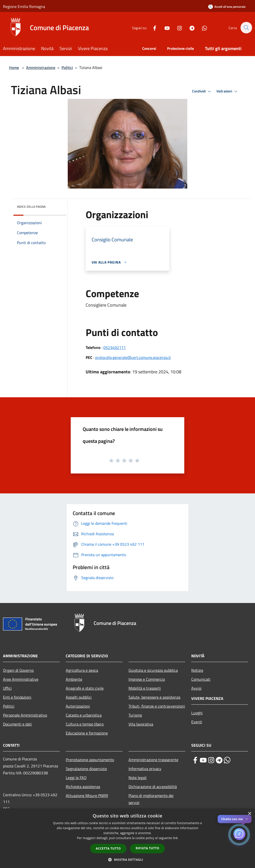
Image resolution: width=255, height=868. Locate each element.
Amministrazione (41, 67)
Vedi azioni (228, 91)
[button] (127, 860)
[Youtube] (164, 28)
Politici (67, 67)
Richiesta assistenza (83, 787)
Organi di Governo (18, 670)
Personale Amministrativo (25, 715)
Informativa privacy (145, 769)
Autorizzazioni (78, 706)
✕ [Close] (247, 819)
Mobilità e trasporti (145, 688)
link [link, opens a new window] (175, 838)
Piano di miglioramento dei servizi (151, 799)
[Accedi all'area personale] (227, 7)
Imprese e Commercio (147, 679)
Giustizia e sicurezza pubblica (153, 670)
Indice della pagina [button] (31, 207)
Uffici (7, 688)
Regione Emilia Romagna (24, 6)
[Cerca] (246, 28)
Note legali (138, 778)
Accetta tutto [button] (108, 848)
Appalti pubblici (79, 697)
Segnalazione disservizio (86, 769)
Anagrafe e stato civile (85, 688)
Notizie (197, 670)
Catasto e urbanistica (84, 715)
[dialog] (127, 838)
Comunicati (201, 679)
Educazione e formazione (87, 733)
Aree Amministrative (21, 679)
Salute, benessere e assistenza (154, 697)
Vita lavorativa (141, 724)
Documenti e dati (17, 724)
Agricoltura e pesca (82, 670)
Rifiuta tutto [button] (148, 848)
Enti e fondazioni (17, 697)
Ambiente (74, 679)
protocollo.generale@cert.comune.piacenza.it (133, 357)
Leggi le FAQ (76, 778)
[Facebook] (152, 28)
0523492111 (115, 347)
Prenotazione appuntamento (90, 760)
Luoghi (197, 713)
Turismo (135, 715)
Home (14, 67)
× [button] (249, 814)
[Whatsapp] (202, 28)
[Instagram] (177, 28)
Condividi (202, 91)
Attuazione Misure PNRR (87, 796)
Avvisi (196, 688)
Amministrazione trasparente (153, 760)
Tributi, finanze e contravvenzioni (157, 706)
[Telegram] (189, 28)
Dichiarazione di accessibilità (153, 787)
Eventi (197, 722)
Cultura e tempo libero (85, 724)
